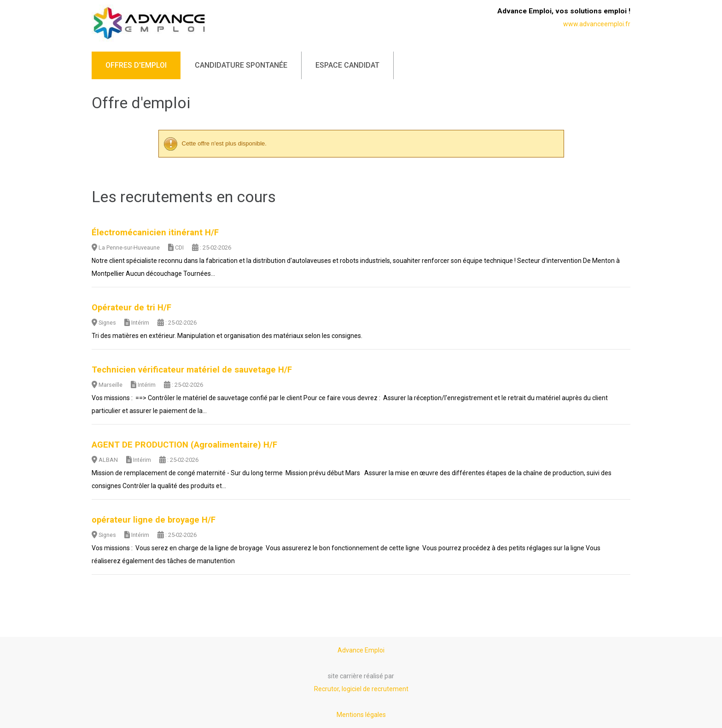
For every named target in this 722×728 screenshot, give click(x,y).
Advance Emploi (361, 650)
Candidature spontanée (241, 65)
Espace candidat (347, 65)
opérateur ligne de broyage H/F (154, 520)
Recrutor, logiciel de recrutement (361, 689)
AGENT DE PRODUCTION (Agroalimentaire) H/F (184, 445)
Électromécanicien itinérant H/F (155, 233)
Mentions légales (361, 715)
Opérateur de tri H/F (131, 308)
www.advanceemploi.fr (597, 24)
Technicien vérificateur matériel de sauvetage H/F (192, 370)
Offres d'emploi (136, 65)
